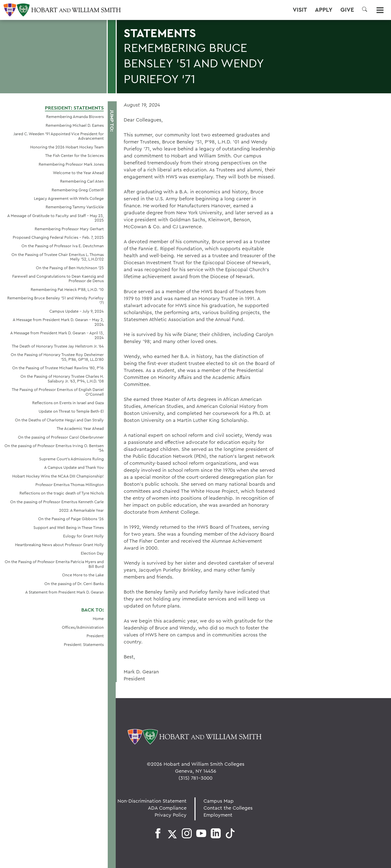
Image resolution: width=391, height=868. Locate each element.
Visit (300, 10)
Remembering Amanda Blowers (75, 117)
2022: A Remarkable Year (81, 510)
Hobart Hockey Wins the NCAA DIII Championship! (58, 476)
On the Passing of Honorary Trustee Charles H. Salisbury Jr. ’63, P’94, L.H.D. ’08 (62, 379)
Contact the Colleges (228, 808)
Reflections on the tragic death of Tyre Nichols (62, 493)
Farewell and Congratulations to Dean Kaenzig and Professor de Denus (58, 279)
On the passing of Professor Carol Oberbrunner (61, 437)
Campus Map (219, 801)
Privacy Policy (171, 815)
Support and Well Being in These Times (69, 527)
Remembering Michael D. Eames (75, 125)
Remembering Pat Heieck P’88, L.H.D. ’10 (67, 289)
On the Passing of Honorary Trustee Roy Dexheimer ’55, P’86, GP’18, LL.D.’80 (57, 357)
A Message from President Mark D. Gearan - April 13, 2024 (57, 335)
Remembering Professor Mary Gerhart (69, 229)
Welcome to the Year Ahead (78, 173)
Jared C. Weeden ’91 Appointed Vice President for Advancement (59, 136)
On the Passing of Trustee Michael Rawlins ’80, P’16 (58, 368)
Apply (324, 10)
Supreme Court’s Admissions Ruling (71, 459)
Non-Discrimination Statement (152, 801)
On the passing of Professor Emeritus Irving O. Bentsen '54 (54, 448)
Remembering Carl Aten (82, 181)
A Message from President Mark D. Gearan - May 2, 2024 (58, 322)
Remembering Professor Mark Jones (71, 164)
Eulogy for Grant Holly (83, 536)
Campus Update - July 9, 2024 (77, 311)
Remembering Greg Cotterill (78, 190)
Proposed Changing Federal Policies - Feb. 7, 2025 (58, 237)
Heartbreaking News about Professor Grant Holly (59, 545)
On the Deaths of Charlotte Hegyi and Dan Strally (59, 420)
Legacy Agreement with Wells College (69, 198)
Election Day (92, 553)
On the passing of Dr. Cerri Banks (74, 584)
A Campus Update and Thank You (74, 467)
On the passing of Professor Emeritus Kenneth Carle (57, 502)
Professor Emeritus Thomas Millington (70, 485)
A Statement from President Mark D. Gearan (64, 592)
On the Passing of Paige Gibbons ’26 (71, 519)
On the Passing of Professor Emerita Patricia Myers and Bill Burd (54, 564)
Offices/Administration (83, 627)
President (95, 636)
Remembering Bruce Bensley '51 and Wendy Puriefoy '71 (55, 300)
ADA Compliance (167, 808)
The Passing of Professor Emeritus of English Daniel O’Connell (58, 392)
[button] (365, 9)
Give (347, 10)
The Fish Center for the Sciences (74, 155)
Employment (218, 815)
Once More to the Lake (83, 575)
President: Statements (74, 108)
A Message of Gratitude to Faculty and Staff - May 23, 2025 (55, 218)
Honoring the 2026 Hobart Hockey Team (67, 147)
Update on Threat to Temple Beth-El (71, 411)
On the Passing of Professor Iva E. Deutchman (63, 246)
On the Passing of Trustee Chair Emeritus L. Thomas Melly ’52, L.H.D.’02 (58, 257)
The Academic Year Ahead (80, 428)
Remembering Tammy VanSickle (75, 207)
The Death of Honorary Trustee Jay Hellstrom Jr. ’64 (58, 346)
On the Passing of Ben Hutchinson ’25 (70, 268)
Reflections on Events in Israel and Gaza (68, 403)
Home (98, 619)
